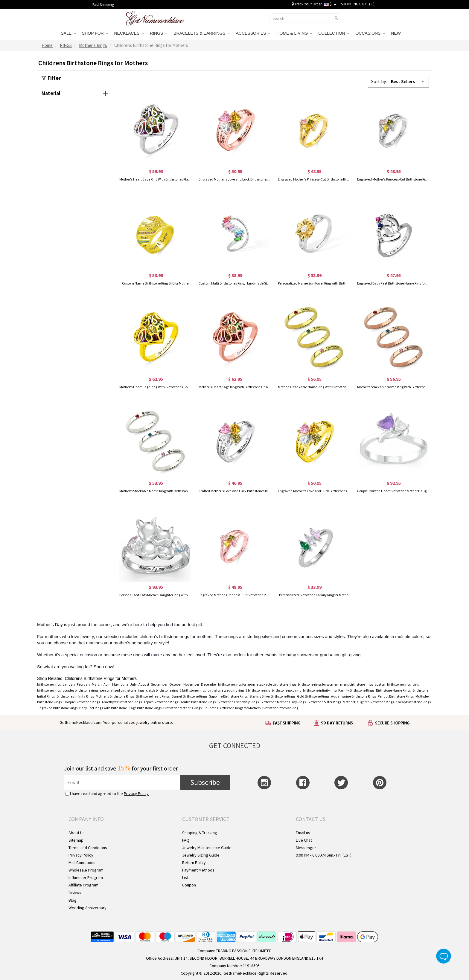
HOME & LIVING (294, 33)
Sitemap (76, 840)
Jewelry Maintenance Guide (207, 848)
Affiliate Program (83, 885)
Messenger (306, 848)
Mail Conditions (82, 863)
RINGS (159, 33)
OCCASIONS (370, 33)
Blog (73, 900)
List (185, 877)
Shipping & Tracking (200, 833)
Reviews (75, 893)
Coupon (189, 885)
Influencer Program (86, 877)
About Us (77, 833)
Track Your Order (307, 4)
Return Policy (194, 863)
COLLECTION (334, 33)
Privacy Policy (136, 794)
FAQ (186, 840)
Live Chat (304, 840)
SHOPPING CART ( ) (358, 4)
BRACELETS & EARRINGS (201, 33)
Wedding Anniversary (87, 908)
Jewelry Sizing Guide (201, 855)
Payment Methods (198, 870)
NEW (396, 33)
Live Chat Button (444, 956)
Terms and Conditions (88, 848)
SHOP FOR (95, 33)
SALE (68, 33)
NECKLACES (129, 33)
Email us (303, 833)
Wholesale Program (86, 870)
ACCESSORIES (253, 33)
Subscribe (205, 782)
